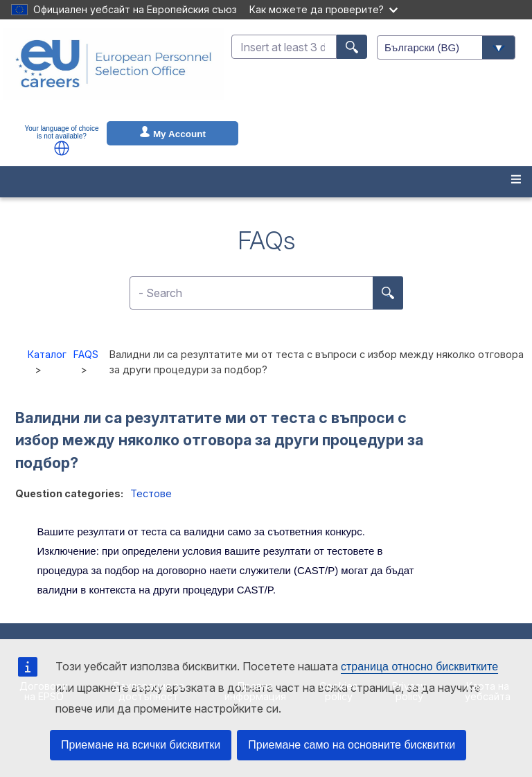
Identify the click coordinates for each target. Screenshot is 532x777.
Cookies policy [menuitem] (339, 691)
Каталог (47, 354)
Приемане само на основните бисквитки (352, 745)
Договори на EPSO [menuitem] (44, 691)
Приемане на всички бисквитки (141, 745)
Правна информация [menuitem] (255, 691)
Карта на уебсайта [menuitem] (488, 691)
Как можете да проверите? (323, 9)
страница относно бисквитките (419, 667)
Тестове (151, 493)
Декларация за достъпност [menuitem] (148, 691)
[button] (62, 148)
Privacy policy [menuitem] (409, 691)
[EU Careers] (114, 73)
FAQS (86, 354)
